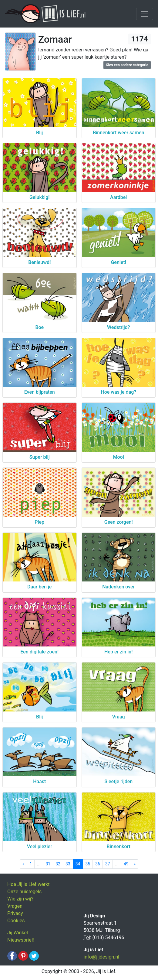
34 (78, 864)
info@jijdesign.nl (102, 957)
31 (48, 864)
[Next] (135, 864)
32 (58, 864)
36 (98, 864)
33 (68, 864)
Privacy (15, 913)
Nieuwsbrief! (21, 940)
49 (126, 864)
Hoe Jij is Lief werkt (28, 884)
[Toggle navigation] (145, 14)
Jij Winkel (18, 933)
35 (88, 864)
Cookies (16, 921)
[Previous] (24, 864)
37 (108, 864)
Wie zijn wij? (20, 899)
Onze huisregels (24, 892)
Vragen (15, 906)
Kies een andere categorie (127, 65)
